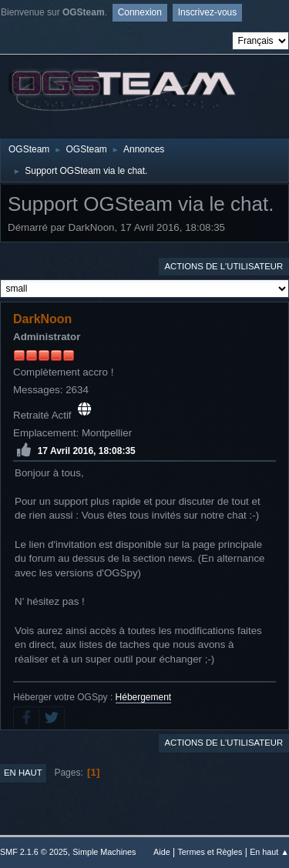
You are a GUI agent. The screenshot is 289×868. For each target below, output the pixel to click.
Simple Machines (104, 852)
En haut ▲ (269, 852)
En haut (23, 773)
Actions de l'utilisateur (223, 266)
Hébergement (144, 697)
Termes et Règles (210, 852)
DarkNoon (42, 319)
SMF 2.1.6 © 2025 (34, 852)
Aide (162, 852)
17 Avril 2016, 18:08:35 (87, 451)
